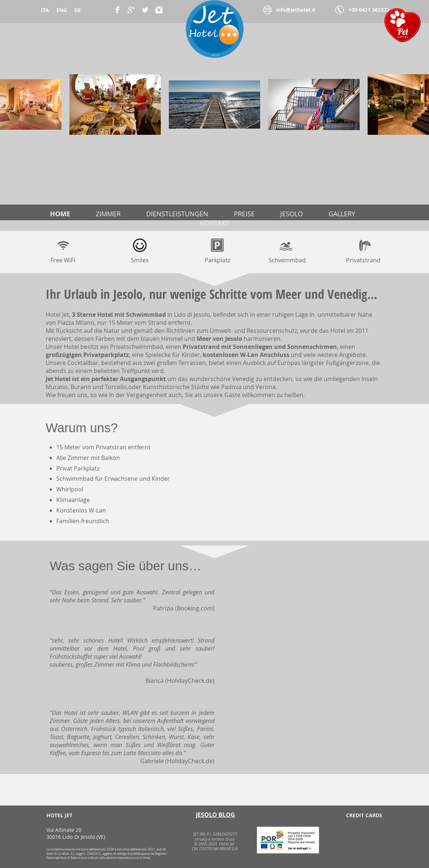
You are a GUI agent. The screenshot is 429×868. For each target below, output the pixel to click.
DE (77, 10)
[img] (338, 835)
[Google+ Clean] (131, 10)
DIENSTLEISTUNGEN (177, 214)
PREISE (244, 214)
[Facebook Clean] (117, 10)
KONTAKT (214, 223)
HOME (60, 214)
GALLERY (342, 214)
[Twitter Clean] (145, 10)
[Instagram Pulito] (159, 10)
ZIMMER (108, 214)
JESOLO (292, 214)
